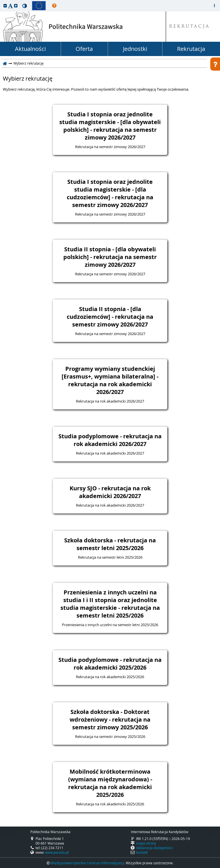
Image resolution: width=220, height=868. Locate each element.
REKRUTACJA (189, 27)
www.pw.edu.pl (57, 852)
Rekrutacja (191, 49)
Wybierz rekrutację (28, 79)
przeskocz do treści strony (1, 1)
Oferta (84, 49)
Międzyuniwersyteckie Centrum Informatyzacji (87, 863)
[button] (5, 6)
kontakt (142, 852)
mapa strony (146, 843)
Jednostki (135, 49)
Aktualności (30, 49)
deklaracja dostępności (154, 848)
